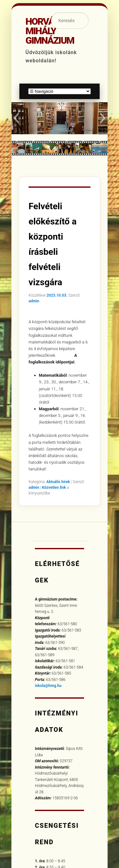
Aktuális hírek (58, 482)
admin (34, 301)
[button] (16, 118)
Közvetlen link (54, 487)
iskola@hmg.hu (48, 686)
